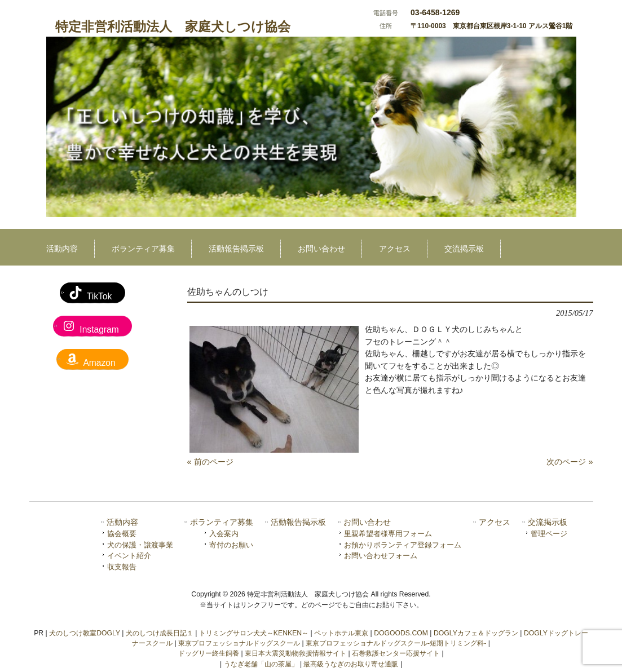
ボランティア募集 (222, 522)
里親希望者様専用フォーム (388, 534)
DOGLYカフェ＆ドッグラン (476, 633)
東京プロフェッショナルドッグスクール (239, 643)
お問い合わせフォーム (381, 556)
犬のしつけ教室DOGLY (85, 633)
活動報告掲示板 (298, 522)
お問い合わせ (367, 522)
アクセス (495, 522)
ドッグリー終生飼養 (209, 653)
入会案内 (224, 534)
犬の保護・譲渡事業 (140, 545)
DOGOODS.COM (401, 633)
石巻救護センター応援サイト (396, 653)
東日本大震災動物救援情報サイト (295, 653)
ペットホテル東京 (341, 633)
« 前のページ (210, 462)
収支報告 (122, 567)
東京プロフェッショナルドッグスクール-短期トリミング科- (396, 643)
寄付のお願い (231, 545)
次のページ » (570, 462)
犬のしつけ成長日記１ (160, 633)
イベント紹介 (129, 556)
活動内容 (122, 522)
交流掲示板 (548, 522)
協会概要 (122, 534)
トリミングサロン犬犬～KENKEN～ (254, 633)
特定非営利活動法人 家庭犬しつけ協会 (173, 26)
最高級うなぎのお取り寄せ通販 (351, 664)
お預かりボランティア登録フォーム (403, 545)
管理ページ (549, 534)
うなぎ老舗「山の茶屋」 (261, 664)
